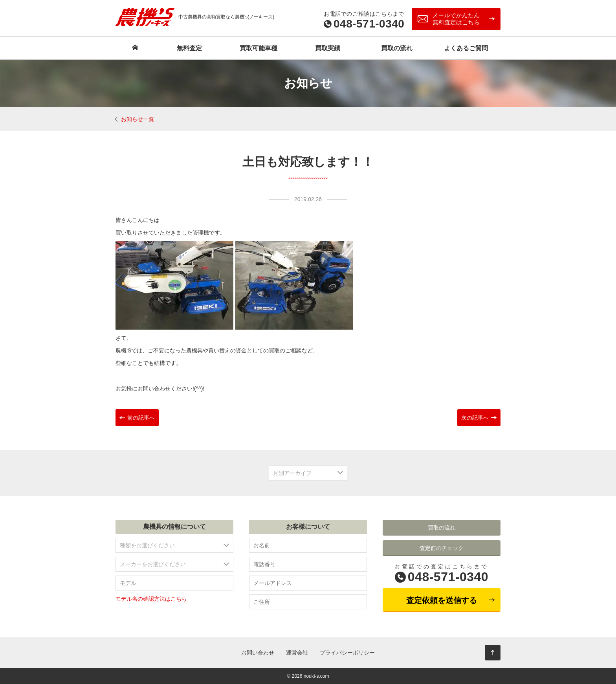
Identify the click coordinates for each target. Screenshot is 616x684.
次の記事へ (475, 418)
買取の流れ (397, 48)
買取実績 (328, 48)
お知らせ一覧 (137, 119)
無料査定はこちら (456, 19)
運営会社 (297, 653)
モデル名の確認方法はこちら (151, 599)
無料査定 (189, 48)
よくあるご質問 (466, 48)
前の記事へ (141, 418)
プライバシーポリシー (347, 653)
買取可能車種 (258, 48)
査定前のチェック (442, 548)
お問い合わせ (258, 653)
